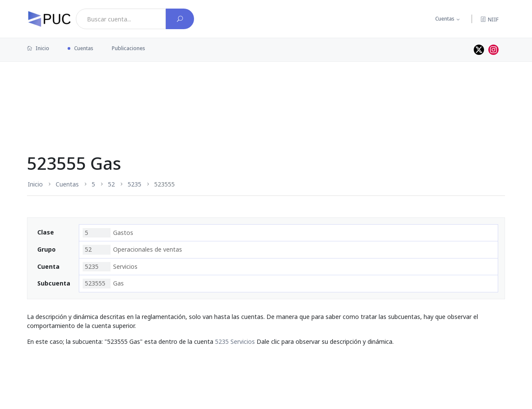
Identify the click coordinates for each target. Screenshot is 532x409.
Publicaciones (129, 48)
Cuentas (445, 19)
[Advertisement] (266, 90)
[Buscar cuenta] (180, 19)
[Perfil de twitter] (479, 50)
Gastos (108, 233)
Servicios (110, 267)
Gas (103, 283)
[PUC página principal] (49, 19)
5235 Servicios (235, 341)
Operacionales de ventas (132, 250)
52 (111, 184)
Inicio (38, 48)
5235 (134, 184)
